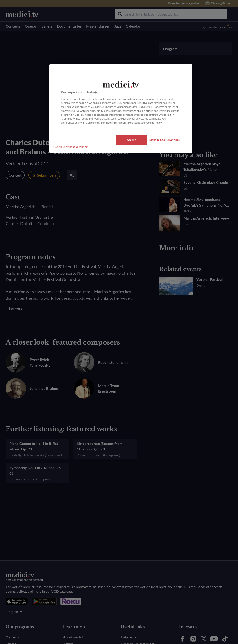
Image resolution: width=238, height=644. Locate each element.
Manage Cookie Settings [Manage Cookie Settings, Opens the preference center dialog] (165, 140)
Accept (131, 140)
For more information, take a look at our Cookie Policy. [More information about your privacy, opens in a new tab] (132, 123)
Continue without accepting (71, 147)
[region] (121, 108)
